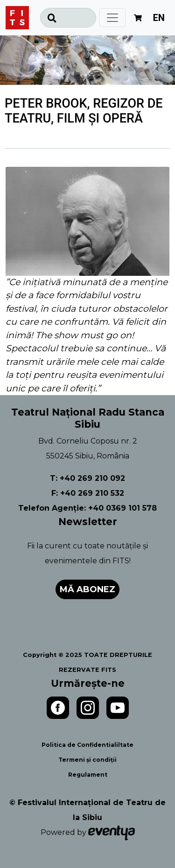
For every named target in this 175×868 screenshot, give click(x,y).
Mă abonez (87, 589)
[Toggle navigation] (112, 18)
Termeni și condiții (87, 760)
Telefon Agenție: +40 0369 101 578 (87, 508)
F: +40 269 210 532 (88, 493)
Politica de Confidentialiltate (87, 745)
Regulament (88, 775)
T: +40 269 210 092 (87, 478)
